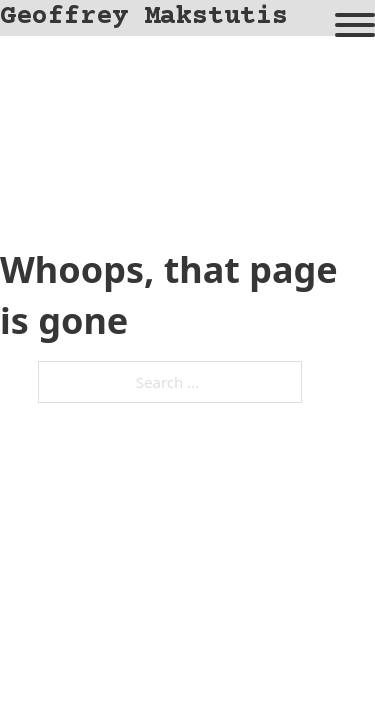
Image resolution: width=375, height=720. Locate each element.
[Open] (355, 25)
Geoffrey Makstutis (144, 17)
